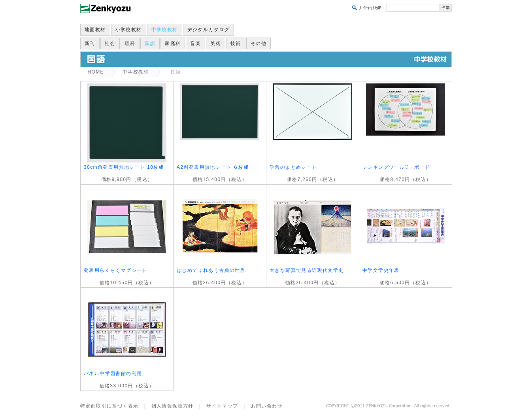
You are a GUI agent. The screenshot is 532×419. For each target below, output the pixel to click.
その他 (258, 43)
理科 (130, 43)
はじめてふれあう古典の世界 (211, 270)
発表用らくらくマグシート (116, 270)
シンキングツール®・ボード (396, 167)
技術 (236, 43)
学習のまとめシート (293, 167)
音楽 (195, 43)
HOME (96, 72)
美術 (216, 43)
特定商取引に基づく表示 (109, 406)
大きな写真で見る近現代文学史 (307, 270)
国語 (150, 43)
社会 (110, 43)
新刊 (90, 43)
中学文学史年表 (381, 270)
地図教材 (95, 30)
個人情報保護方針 (173, 406)
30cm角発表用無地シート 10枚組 (124, 167)
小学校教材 (129, 30)
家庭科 (173, 43)
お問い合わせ (267, 406)
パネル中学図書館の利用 (113, 374)
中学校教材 (165, 30)
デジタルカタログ (208, 30)
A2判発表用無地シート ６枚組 (213, 167)
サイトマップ (222, 406)
